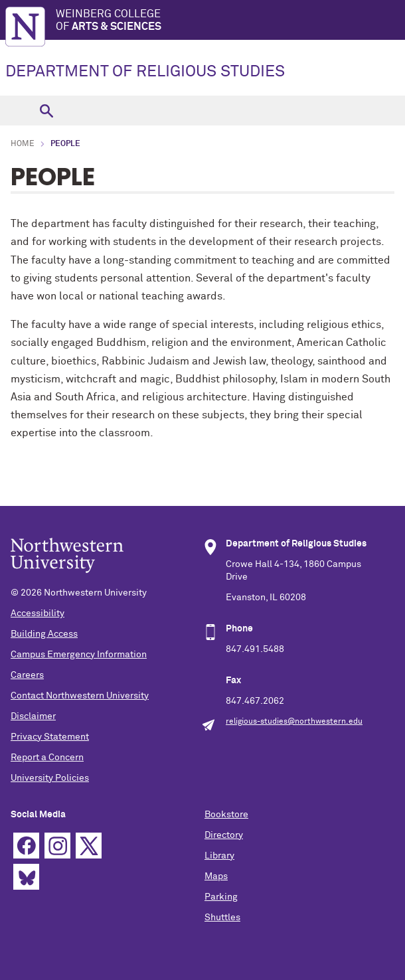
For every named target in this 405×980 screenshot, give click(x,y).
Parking (221, 897)
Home (23, 144)
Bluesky (26, 877)
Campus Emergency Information (79, 655)
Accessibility (38, 613)
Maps (216, 876)
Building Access (44, 634)
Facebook (26, 846)
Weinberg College (230, 21)
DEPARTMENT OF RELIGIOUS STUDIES (145, 72)
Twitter (89, 846)
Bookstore (226, 815)
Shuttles (222, 918)
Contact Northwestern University (80, 696)
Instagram (57, 846)
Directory (224, 835)
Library (219, 856)
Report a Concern (47, 758)
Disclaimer (33, 716)
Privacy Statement (50, 737)
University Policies (50, 778)
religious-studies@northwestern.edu (294, 722)
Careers (27, 675)
